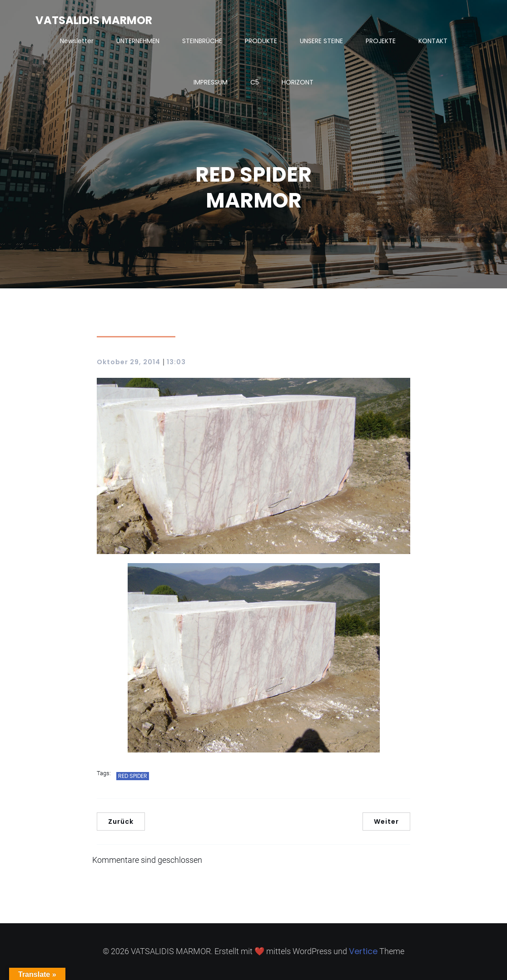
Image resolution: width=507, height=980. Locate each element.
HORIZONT (298, 82)
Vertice (363, 951)
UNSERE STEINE (321, 41)
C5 (255, 82)
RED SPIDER (133, 776)
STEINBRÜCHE (202, 41)
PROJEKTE (381, 41)
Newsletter (77, 41)
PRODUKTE (261, 41)
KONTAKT (433, 41)
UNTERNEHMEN (138, 41)
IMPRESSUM (211, 82)
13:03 (176, 362)
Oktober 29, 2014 (129, 362)
